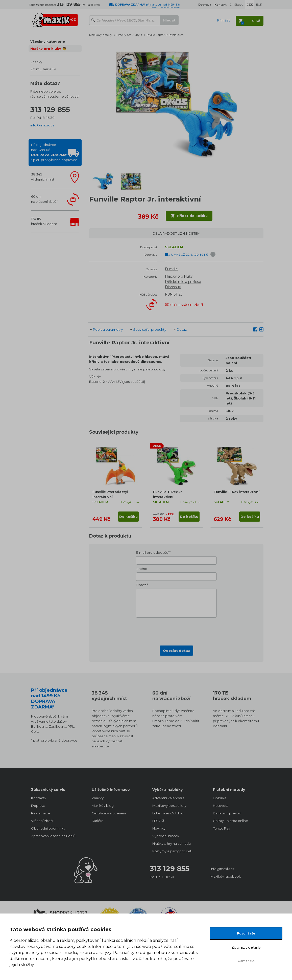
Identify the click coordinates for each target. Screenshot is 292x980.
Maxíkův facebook (226, 876)
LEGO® (158, 821)
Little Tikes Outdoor (168, 813)
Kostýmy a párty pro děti (172, 851)
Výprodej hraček (166, 836)
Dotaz (182, 329)
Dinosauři (173, 287)
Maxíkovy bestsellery (169, 806)
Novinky (159, 828)
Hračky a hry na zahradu (172, 843)
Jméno (142, 569)
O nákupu (237, 5)
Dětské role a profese (183, 282)
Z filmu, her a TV (43, 69)
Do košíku (128, 517)
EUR (259, 5)
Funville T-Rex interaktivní (236, 492)
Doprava (38, 806)
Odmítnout (246, 961)
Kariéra (98, 821)
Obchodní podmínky (48, 828)
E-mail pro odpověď (152, 552)
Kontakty (39, 798)
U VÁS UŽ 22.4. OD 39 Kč (189, 254)
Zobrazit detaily (246, 947)
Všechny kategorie (48, 41)
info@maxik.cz (42, 125)
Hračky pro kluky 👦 (48, 49)
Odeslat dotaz (176, 651)
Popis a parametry (108, 329)
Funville (171, 269)
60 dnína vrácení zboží (44, 199)
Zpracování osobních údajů (53, 836)
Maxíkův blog (103, 806)
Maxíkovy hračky (101, 35)
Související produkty (150, 329)
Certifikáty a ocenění (109, 813)
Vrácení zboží (42, 821)
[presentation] (176, 630)
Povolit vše (246, 933)
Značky (36, 62)
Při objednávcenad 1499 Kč (54, 152)
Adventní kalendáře (168, 798)
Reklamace (41, 813)
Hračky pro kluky (128, 35)
